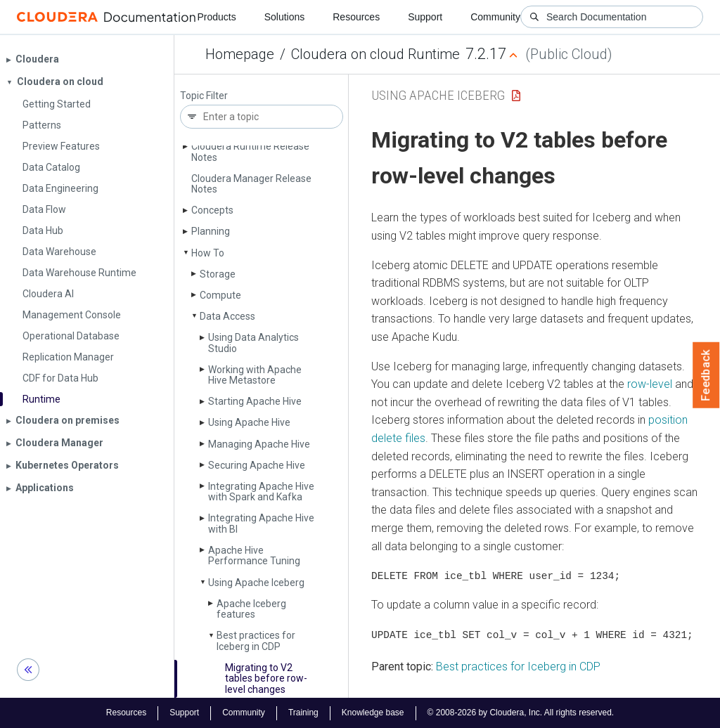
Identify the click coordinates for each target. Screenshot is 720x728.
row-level (650, 384)
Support (425, 17)
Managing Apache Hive (259, 444)
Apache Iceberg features (251, 609)
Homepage (240, 54)
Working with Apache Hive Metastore (255, 375)
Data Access (227, 316)
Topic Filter (204, 96)
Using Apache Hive (249, 422)
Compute (220, 295)
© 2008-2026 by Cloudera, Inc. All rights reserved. (521, 713)
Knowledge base (373, 713)
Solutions (285, 17)
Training (303, 713)
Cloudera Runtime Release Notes (250, 151)
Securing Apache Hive (257, 465)
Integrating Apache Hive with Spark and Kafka (261, 492)
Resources (356, 17)
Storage (218, 274)
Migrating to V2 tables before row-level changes (266, 678)
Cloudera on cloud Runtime (375, 54)
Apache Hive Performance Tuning (254, 555)
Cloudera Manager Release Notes (251, 184)
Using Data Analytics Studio (253, 343)
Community (495, 17)
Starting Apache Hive (255, 401)
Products (216, 17)
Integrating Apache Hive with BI (261, 523)
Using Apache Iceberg (256, 583)
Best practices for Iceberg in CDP (256, 641)
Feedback (706, 375)
